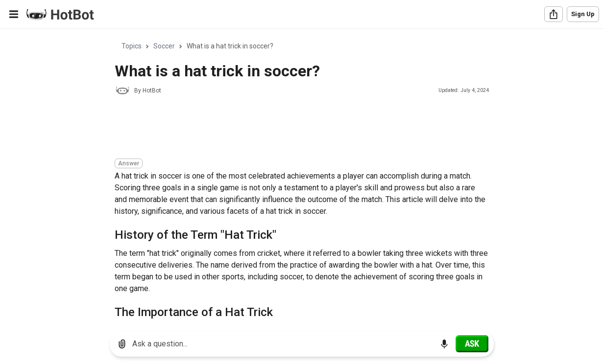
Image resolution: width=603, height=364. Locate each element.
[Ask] (472, 343)
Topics (132, 46)
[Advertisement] (293, 128)
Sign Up (583, 14)
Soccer (164, 46)
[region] (301, 176)
